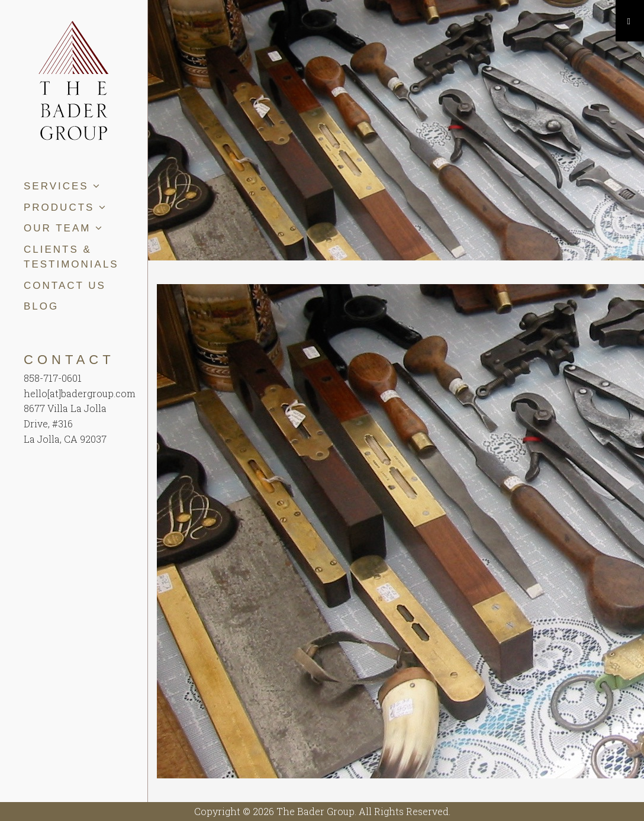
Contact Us (65, 286)
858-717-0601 (53, 378)
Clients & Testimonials (71, 257)
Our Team (64, 228)
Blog (41, 306)
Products (65, 207)
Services (62, 186)
